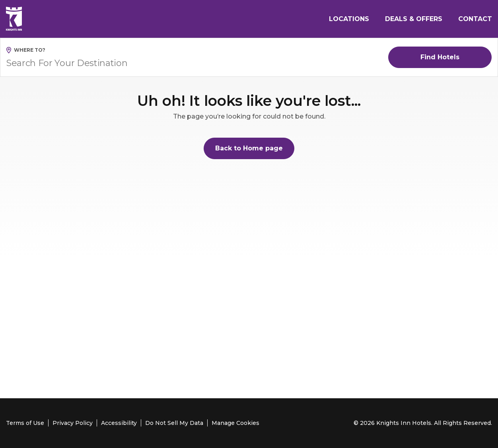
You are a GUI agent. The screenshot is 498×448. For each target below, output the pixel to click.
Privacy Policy (73, 423)
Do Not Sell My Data (174, 423)
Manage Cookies (235, 423)
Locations (349, 19)
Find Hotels (440, 57)
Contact (475, 19)
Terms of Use (25, 423)
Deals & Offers (414, 19)
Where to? (30, 50)
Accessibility (119, 423)
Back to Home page (249, 148)
